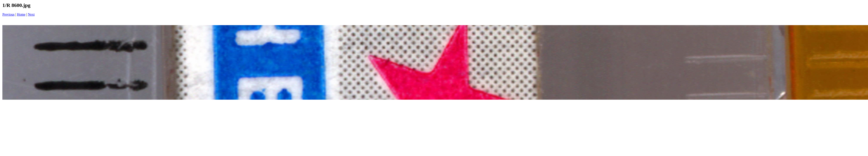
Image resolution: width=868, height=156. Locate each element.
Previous (8, 14)
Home (21, 14)
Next (31, 14)
